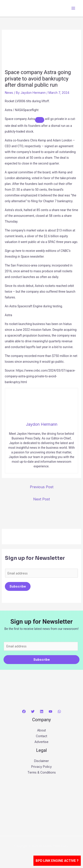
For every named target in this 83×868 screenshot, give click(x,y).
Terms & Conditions (42, 772)
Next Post (41, 499)
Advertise (41, 742)
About (41, 730)
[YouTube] (50, 711)
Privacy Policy (41, 767)
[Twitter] (33, 711)
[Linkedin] (42, 711)
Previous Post (42, 487)
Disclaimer (41, 761)
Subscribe (18, 586)
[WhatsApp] (59, 711)
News (9, 93)
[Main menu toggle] (73, 8)
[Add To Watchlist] (40, 120)
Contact (41, 736)
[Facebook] (24, 711)
